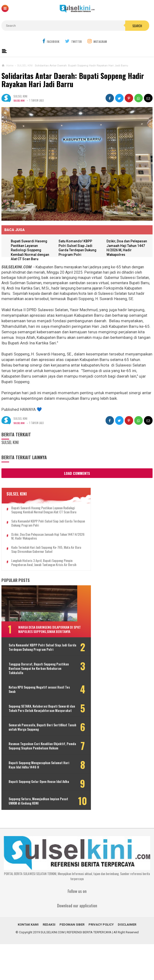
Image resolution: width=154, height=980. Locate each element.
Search (137, 26)
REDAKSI (49, 960)
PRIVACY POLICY (101, 960)
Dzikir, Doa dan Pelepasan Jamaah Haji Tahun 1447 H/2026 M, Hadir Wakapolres (39, 541)
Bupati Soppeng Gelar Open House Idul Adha (32, 818)
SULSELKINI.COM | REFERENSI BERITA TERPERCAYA (76, 968)
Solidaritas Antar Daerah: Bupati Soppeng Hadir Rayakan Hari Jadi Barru (73, 80)
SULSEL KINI (20, 100)
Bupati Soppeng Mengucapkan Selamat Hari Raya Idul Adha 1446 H (33, 799)
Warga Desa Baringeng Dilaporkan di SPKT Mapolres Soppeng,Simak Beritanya (44, 644)
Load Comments (77, 473)
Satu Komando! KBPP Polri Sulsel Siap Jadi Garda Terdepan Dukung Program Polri (38, 528)
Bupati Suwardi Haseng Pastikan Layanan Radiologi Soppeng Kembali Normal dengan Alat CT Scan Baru (31, 250)
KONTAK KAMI (28, 960)
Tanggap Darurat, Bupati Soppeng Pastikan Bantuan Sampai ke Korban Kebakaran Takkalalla (34, 689)
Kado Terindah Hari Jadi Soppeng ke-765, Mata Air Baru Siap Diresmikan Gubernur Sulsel (37, 556)
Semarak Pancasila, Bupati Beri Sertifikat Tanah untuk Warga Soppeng (31, 755)
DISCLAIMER (127, 960)
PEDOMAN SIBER (72, 960)
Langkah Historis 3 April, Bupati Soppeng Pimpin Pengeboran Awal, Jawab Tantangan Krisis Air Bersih (38, 573)
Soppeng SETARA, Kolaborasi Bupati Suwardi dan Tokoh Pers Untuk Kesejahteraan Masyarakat (33, 732)
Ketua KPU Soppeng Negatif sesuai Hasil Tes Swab (33, 710)
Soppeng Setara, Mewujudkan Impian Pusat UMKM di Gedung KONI (33, 837)
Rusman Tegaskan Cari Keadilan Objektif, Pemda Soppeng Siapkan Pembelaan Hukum (32, 778)
